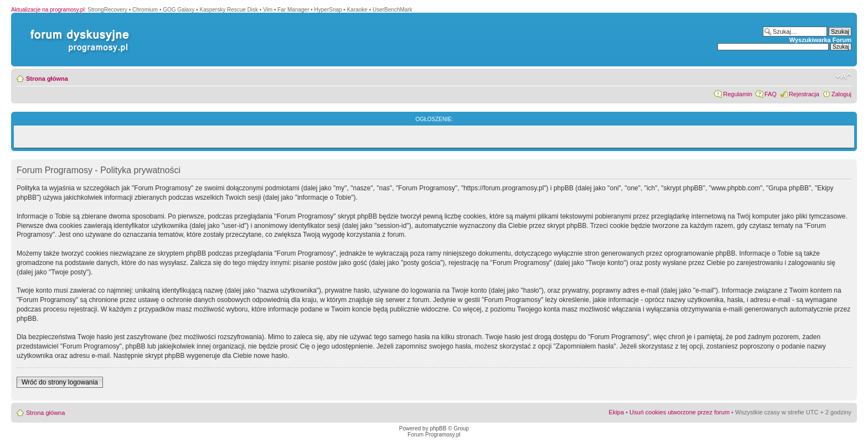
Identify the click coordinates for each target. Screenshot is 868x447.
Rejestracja (804, 94)
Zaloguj (841, 94)
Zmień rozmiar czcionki (843, 76)
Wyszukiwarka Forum (820, 40)
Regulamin (738, 94)
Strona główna (47, 79)
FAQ (771, 94)
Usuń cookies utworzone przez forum (680, 412)
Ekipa (617, 412)
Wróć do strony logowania (60, 382)
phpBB (438, 428)
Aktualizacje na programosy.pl (48, 10)
